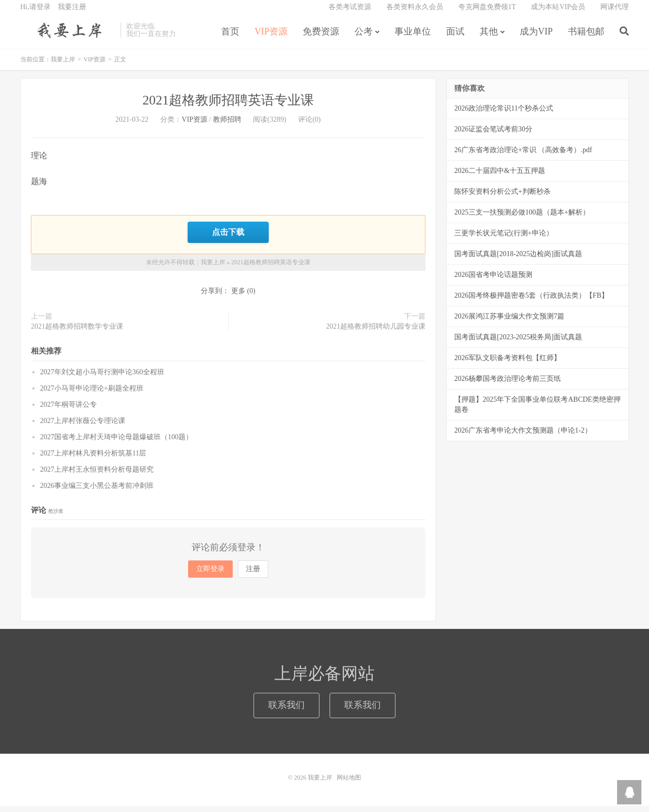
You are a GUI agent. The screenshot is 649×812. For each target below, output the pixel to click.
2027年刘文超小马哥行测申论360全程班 (102, 378)
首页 (230, 38)
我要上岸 (68, 36)
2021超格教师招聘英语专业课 (228, 108)
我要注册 (72, 13)
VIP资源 (271, 38)
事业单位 (413, 38)
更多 (238, 297)
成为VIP (536, 38)
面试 (455, 38)
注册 (253, 575)
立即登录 (210, 575)
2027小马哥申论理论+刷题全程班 (92, 394)
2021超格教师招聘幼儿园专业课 (376, 332)
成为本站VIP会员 (558, 13)
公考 (364, 38)
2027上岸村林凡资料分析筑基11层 (93, 459)
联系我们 (286, 712)
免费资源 (321, 38)
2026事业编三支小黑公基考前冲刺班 (97, 492)
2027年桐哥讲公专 (68, 411)
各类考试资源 (350, 13)
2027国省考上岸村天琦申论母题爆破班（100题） (116, 443)
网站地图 (349, 784)
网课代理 (615, 13)
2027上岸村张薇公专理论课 (83, 427)
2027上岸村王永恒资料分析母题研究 (97, 475)
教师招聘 (227, 127)
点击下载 (228, 239)
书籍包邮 (586, 38)
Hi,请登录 (35, 13)
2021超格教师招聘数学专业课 (77, 332)
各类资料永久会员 (415, 13)
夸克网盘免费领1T (487, 13)
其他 (489, 38)
